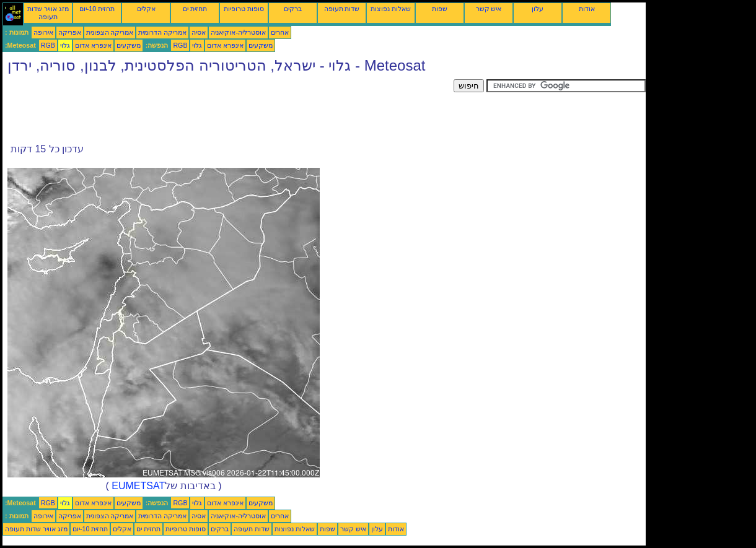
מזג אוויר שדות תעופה (48, 13)
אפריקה (70, 32)
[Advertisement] (228, 107)
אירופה (43, 32)
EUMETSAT (138, 486)
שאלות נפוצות (391, 9)
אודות (587, 9)
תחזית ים (195, 9)
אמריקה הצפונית (110, 32)
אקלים (146, 9)
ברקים (293, 9)
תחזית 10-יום (97, 9)
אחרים (280, 32)
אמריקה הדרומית (162, 32)
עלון (538, 9)
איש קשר (489, 9)
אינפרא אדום (93, 45)
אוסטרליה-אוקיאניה (238, 32)
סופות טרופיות (244, 9)
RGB (48, 45)
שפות (440, 9)
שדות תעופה (342, 9)
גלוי (65, 45)
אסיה (199, 32)
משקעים (129, 45)
